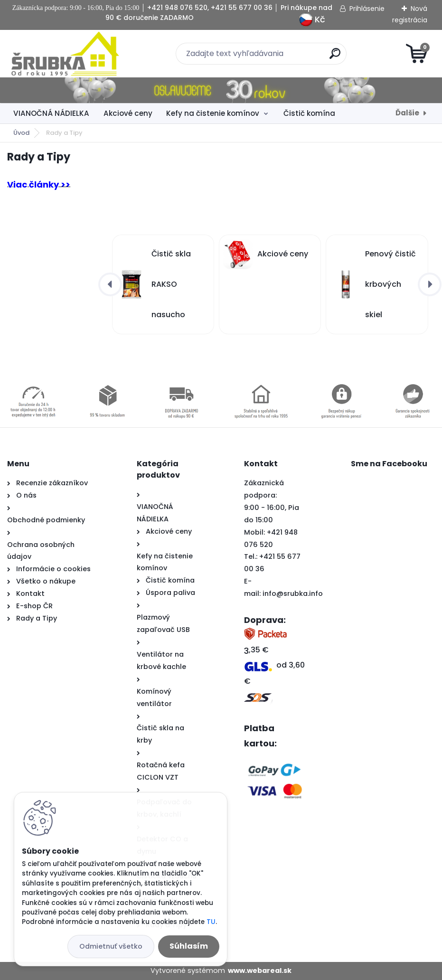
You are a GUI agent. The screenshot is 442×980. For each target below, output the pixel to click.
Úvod (21, 133)
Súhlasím (189, 946)
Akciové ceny (128, 113)
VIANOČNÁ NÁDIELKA (51, 113)
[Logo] (65, 54)
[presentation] (110, 284)
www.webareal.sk (260, 971)
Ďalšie (407, 113)
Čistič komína (309, 113)
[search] (335, 57)
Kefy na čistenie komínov (213, 113)
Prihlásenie (367, 9)
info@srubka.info (293, 594)
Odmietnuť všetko (111, 946)
